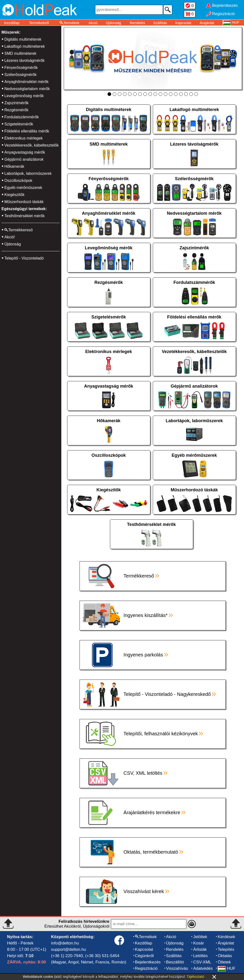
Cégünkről (145, 956)
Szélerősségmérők (21, 75)
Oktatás (225, 956)
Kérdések (226, 937)
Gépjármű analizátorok (24, 159)
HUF (227, 968)
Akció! (10, 237)
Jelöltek (200, 937)
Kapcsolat (183, 23)
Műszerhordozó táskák (24, 202)
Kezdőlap (12, 23)
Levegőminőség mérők (24, 96)
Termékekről (39, 23)
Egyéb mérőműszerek (23, 188)
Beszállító (175, 962)
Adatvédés (203, 968)
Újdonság (113, 23)
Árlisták (200, 949)
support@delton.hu (69, 949)
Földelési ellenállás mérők (27, 131)
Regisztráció (146, 968)
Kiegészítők (14, 195)
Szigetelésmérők (19, 124)
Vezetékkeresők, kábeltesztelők (32, 145)
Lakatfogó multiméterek (25, 46)
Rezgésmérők (16, 110)
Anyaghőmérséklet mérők (26, 82)
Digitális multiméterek (23, 39)
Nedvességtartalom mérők (27, 89)
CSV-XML (202, 962)
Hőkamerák (14, 166)
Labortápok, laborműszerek (28, 173)
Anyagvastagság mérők (25, 152)
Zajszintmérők (17, 103)
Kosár (199, 943)
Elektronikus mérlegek (23, 138)
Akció (93, 23)
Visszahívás (177, 968)
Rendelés (137, 23)
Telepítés (226, 949)
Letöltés (200, 956)
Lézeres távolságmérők (24, 61)
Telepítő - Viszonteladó (24, 258)
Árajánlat (207, 23)
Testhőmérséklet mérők (24, 216)
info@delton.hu (65, 943)
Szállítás (160, 23)
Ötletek (224, 962)
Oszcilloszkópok (18, 181)
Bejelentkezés (148, 962)
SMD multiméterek (20, 53)
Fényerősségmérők (21, 68)
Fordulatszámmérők (22, 117)
